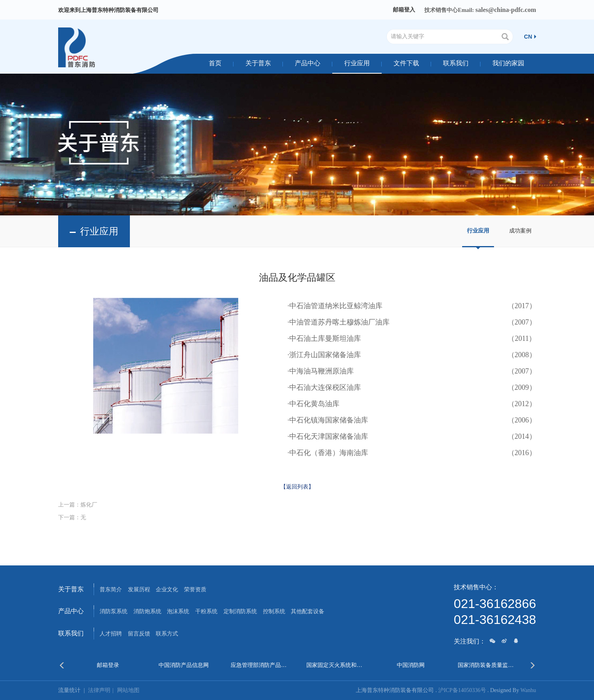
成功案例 (520, 231)
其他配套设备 (308, 611)
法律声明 (102, 690)
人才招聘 (111, 634)
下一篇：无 (72, 517)
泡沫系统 (178, 611)
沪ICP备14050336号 (462, 690)
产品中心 (308, 63)
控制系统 (274, 611)
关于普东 (258, 63)
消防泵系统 (114, 611)
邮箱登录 (108, 665)
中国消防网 (411, 665)
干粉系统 (206, 611)
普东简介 (111, 590)
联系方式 (167, 634)
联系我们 (456, 63)
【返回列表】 (297, 487)
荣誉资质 (195, 590)
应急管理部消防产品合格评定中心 (259, 665)
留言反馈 (139, 634)
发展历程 (139, 590)
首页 (215, 63)
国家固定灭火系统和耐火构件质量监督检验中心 (335, 665)
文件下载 (406, 63)
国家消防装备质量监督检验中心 (486, 665)
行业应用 (357, 63)
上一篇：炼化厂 (78, 505)
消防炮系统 (147, 611)
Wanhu (528, 690)
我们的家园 (508, 63)
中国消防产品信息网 (184, 665)
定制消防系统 (240, 611)
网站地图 (128, 690)
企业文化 (167, 590)
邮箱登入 (404, 10)
